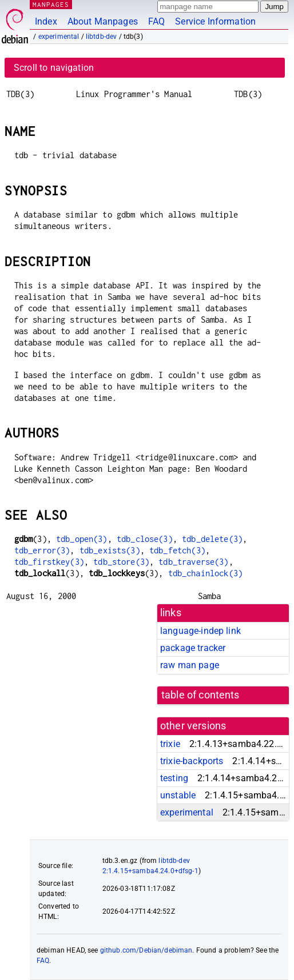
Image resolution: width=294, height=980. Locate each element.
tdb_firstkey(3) (49, 562)
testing (174, 778)
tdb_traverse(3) (193, 562)
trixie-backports (192, 761)
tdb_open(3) (82, 539)
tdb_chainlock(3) (205, 573)
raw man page (190, 665)
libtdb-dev (102, 37)
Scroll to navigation (54, 68)
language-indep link (200, 631)
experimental (59, 37)
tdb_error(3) (42, 550)
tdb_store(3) (121, 562)
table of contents (200, 695)
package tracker (193, 648)
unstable (178, 795)
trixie (170, 744)
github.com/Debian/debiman (146, 950)
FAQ (156, 21)
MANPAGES (51, 4)
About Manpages (103, 21)
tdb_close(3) (145, 539)
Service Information (215, 21)
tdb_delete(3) (212, 539)
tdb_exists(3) (110, 550)
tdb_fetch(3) (177, 550)
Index (46, 21)
